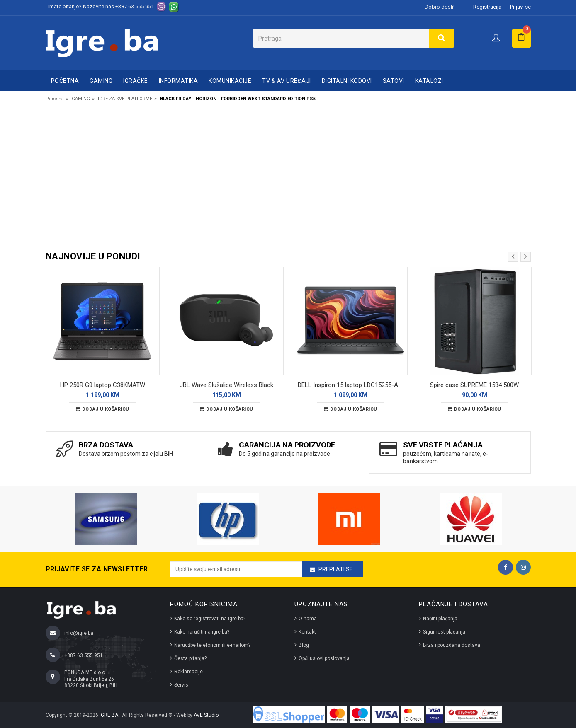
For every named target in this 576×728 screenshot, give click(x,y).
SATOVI (394, 81)
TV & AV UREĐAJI (287, 81)
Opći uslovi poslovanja (324, 658)
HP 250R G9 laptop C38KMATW (103, 385)
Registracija (487, 7)
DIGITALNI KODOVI (347, 81)
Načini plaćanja (440, 619)
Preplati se (336, 569)
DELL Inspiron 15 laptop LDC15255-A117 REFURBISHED (353, 385)
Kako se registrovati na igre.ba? (210, 619)
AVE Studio (206, 715)
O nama (308, 619)
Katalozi (429, 81)
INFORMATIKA (179, 81)
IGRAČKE (136, 81)
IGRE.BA (109, 715)
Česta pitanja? (190, 658)
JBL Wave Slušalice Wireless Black (226, 385)
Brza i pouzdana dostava (452, 645)
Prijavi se (520, 7)
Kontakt (307, 632)
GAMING (101, 81)
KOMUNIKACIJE (230, 81)
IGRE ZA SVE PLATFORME (125, 99)
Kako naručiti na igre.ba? (202, 632)
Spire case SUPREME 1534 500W (474, 385)
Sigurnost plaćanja (444, 632)
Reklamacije (188, 672)
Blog (304, 645)
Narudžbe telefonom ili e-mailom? (212, 645)
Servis (181, 685)
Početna (65, 81)
